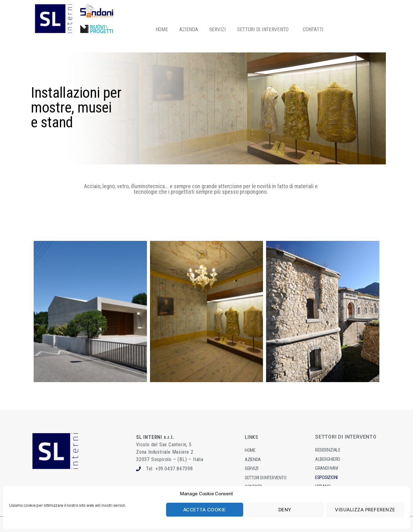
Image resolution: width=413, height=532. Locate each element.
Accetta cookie (205, 510)
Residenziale (328, 450)
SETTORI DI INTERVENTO (264, 29)
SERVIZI (218, 29)
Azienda (253, 460)
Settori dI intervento (265, 478)
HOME (162, 29)
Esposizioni (326, 477)
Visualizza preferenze (365, 510)
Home (250, 450)
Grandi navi (327, 468)
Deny (285, 510)
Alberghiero (328, 459)
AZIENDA (189, 29)
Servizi (252, 468)
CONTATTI (313, 29)
